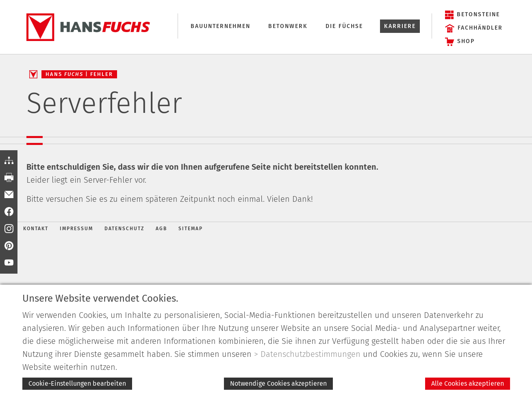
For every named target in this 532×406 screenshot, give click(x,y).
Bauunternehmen (220, 26)
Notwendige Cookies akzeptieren (278, 383)
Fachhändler (480, 28)
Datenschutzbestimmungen (311, 354)
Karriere (400, 26)
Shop (466, 41)
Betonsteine (478, 14)
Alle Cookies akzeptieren (468, 383)
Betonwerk (288, 26)
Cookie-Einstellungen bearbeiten (77, 383)
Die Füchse (344, 26)
